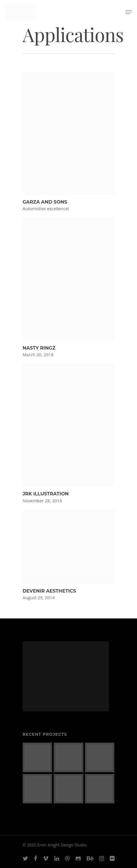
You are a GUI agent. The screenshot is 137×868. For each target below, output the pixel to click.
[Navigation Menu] (129, 12)
